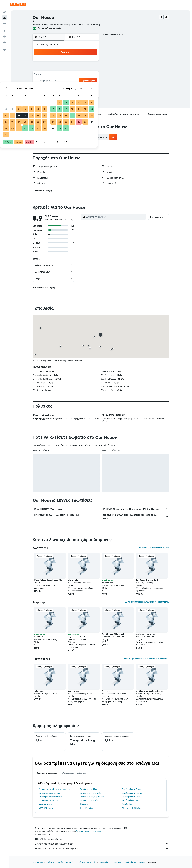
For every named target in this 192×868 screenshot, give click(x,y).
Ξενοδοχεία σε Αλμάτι (90, 789)
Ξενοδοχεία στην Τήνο (90, 800)
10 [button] (53, 75)
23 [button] (92, 81)
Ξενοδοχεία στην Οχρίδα (91, 793)
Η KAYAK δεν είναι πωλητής (102, 839)
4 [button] (60, 68)
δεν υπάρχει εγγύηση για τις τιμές (89, 831)
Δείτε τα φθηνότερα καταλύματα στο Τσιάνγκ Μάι (147, 602)
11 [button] (60, 75)
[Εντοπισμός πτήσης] (5, 37)
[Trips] (5, 50)
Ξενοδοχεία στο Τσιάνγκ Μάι (135, 862)
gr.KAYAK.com (38, 862)
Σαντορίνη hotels (46, 808)
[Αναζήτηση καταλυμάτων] (5, 18)
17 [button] (53, 81)
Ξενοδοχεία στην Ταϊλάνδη (86, 862)
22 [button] (85, 81)
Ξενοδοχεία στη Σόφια (131, 789)
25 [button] (60, 87)
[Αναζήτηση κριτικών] (115, 217)
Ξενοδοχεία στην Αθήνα (132, 793)
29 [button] (85, 87)
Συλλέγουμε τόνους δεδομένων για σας (102, 844)
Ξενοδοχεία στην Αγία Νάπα (92, 797)
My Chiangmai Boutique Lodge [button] (149, 691)
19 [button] (66, 81)
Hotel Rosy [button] (38, 691)
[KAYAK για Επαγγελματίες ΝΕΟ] (5, 42)
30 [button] (92, 87)
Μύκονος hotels (45, 804)
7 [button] (79, 68)
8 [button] (85, 68)
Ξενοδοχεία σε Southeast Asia (110, 862)
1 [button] (85, 62)
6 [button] (72, 68)
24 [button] (53, 87)
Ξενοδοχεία (50, 862)
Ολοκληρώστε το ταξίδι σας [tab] (74, 773)
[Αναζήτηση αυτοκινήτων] (5, 23)
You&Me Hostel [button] (108, 583)
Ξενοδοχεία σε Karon (131, 800)
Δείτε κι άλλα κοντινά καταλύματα (154, 548)
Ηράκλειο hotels (87, 804)
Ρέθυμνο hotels (87, 808)
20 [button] (72, 81)
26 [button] (66, 87)
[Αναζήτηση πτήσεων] (5, 12)
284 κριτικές (55, 28)
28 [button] (79, 87)
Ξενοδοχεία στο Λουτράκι (50, 793)
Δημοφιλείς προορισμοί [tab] (47, 773)
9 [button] (92, 68)
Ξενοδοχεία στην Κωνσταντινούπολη (54, 789)
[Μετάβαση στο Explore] (5, 31)
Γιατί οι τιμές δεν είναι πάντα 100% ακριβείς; (102, 849)
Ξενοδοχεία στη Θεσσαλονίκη (51, 797)
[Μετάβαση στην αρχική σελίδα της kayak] (18, 4)
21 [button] (79, 81)
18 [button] (60, 81)
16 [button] (92, 75)
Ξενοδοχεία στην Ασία (65, 862)
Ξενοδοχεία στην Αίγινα (49, 800)
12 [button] (66, 75)
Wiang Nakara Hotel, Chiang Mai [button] (48, 580)
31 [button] (53, 94)
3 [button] (53, 68)
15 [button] (85, 75)
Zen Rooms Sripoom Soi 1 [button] (147, 580)
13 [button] (72, 75)
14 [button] (79, 75)
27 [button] (72, 87)
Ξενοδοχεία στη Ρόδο (131, 797)
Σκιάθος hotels (128, 804)
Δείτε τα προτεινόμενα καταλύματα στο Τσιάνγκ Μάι (146, 659)
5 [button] (66, 68)
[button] (5, 4)
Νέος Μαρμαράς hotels (132, 808)
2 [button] (92, 62)
